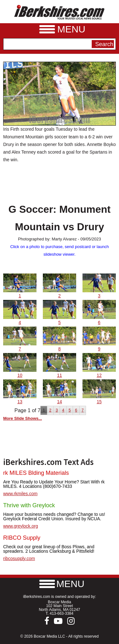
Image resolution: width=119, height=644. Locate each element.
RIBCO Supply (22, 538)
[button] (60, 584)
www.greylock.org (21, 526)
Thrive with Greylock (29, 505)
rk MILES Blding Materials (36, 473)
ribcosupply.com (19, 558)
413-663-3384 (61, 613)
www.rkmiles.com (20, 494)
